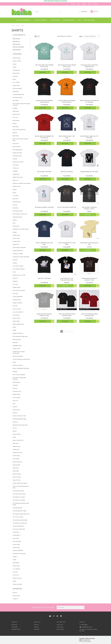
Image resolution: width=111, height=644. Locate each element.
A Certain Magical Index (18, 94)
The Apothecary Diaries (18, 491)
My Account (83, 11)
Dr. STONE (15, 196)
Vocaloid (15, 557)
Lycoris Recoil (16, 315)
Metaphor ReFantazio (18, 333)
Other (14, 404)
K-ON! (14, 272)
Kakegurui (15, 281)
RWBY (14, 437)
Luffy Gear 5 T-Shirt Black (44, 278)
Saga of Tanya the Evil (18, 440)
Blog (78, 4)
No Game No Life (17, 391)
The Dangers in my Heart (19, 497)
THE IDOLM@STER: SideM (19, 511)
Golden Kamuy (16, 235)
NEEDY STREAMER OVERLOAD (21, 368)
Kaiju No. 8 (15, 278)
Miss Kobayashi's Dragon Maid (20, 336)
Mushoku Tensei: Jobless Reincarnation (19, 352)
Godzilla (15, 232)
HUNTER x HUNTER (18, 254)
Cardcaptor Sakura (17, 156)
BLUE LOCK (16, 144)
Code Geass (16, 165)
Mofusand (15, 343)
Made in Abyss (16, 321)
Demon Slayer (16, 73)
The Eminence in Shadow (19, 500)
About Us (84, 4)
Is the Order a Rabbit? (18, 266)
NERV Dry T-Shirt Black (67, 172)
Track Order (14, 627)
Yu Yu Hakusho (16, 569)
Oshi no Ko (15, 401)
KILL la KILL (16, 284)
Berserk (15, 124)
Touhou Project (16, 544)
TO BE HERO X (17, 535)
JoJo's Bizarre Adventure (19, 269)
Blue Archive (16, 136)
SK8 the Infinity (16, 456)
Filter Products (19, 35)
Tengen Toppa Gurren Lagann (20, 483)
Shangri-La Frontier (17, 453)
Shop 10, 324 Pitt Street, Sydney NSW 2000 (88, 630)
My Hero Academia (17, 88)
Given (14, 223)
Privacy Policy (60, 627)
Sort (80, 36)
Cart (94, 11)
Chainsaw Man (16, 70)
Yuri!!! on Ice (16, 575)
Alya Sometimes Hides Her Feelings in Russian (21, 104)
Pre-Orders (55, 20)
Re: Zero (15, 428)
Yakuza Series (16, 566)
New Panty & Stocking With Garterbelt (19, 378)
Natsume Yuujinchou (18, 365)
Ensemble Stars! (17, 202)
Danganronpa (16, 174)
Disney (14, 193)
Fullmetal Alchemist (17, 217)
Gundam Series (16, 241)
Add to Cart (88, 215)
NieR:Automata (16, 382)
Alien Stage (15, 101)
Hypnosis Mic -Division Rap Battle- (21, 257)
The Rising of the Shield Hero (20, 523)
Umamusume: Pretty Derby (19, 554)
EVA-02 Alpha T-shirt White (44, 172)
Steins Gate (16, 468)
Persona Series (16, 410)
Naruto (14, 362)
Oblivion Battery (17, 394)
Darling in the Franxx (18, 177)
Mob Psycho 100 (17, 340)
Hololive (15, 67)
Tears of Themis (17, 480)
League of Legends (17, 303)
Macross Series (16, 318)
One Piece (15, 76)
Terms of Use (60, 625)
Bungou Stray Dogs (17, 153)
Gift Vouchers (89, 20)
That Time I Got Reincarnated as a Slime (21, 487)
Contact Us (96, 4)
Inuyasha (15, 263)
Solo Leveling (16, 459)
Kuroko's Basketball (17, 297)
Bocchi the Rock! (17, 147)
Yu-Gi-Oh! (15, 572)
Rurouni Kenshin (17, 434)
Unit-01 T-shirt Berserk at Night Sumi (67, 207)
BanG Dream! (16, 120)
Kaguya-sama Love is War (19, 275)
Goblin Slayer (16, 226)
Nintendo (15, 388)
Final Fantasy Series (18, 211)
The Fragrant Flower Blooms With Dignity (21, 504)
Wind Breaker (16, 563)
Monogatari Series (17, 346)
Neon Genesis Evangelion (19, 375)
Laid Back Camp (17, 300)
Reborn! (15, 431)
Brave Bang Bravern (18, 150)
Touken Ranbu (16, 548)
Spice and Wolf (16, 465)
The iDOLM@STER (17, 508)
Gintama (15, 220)
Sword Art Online (17, 474)
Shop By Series (41, 20)
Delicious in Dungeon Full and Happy (22, 183)
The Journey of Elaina (18, 517)
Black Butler (16, 127)
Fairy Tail (15, 205)
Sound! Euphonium (17, 462)
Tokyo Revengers (17, 541)
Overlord (15, 407)
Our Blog (36, 627)
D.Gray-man (16, 168)
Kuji (79, 20)
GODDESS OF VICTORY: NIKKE (21, 229)
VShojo (14, 560)
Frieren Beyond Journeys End (20, 214)
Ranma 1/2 (15, 422)
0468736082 (83, 625)
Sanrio (14, 79)
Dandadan (15, 171)
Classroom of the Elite (18, 162)
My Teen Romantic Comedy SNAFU (21, 359)
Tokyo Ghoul (16, 538)
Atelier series (16, 111)
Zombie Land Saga (17, 584)
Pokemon (15, 413)
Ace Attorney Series (17, 98)
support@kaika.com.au (86, 627)
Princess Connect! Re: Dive (19, 416)
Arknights (15, 108)
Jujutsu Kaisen (16, 85)
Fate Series (15, 208)
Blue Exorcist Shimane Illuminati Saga (20, 140)
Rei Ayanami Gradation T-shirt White (44, 207)
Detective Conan (17, 186)
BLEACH (15, 133)
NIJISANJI (15, 385)
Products (73, 4)
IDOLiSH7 (15, 260)
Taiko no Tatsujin (17, 477)
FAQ (90, 4)
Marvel (14, 327)
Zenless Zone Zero (17, 578)
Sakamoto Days (17, 446)
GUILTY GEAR (16, 238)
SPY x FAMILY (16, 82)
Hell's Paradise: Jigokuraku (19, 248)
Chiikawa (15, 159)
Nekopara (15, 372)
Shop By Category (24, 20)
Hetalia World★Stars (18, 251)
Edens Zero (15, 199)
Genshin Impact (69, 20)
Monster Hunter (16, 349)
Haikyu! (15, 64)
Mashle (14, 330)
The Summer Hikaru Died (19, 529)
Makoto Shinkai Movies (18, 324)
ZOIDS (14, 581)
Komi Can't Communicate (19, 290)
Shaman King (16, 449)
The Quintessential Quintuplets (20, 520)
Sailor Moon (16, 443)
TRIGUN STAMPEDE (18, 551)
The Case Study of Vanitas (19, 494)
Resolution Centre (16, 629)
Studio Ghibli (16, 471)
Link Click (15, 306)
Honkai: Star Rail (17, 61)
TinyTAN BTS (16, 532)
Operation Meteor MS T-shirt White (89, 172)
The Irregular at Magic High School (21, 514)
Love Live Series (17, 309)
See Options (43, 72)
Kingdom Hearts (17, 287)
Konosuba (15, 294)
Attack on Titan (16, 114)
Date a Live (15, 180)
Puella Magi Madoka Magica (20, 419)
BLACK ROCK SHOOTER (19, 130)
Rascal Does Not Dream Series (20, 425)
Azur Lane (15, 117)
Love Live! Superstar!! (18, 312)
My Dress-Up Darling (18, 356)
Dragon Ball (16, 91)
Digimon (15, 190)
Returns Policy (16, 596)
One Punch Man (17, 398)
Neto (90, 641)
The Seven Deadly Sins (18, 526)
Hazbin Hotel (16, 244)
